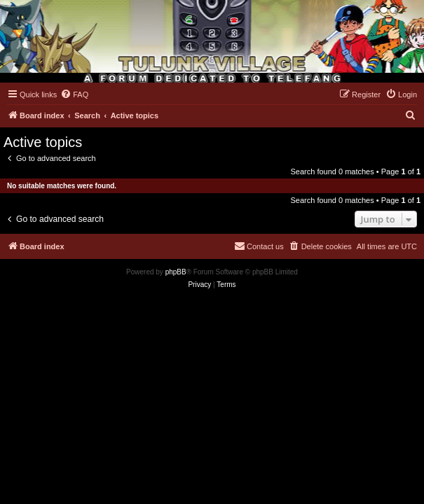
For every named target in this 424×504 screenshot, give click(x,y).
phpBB (176, 272)
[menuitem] (74, 94)
